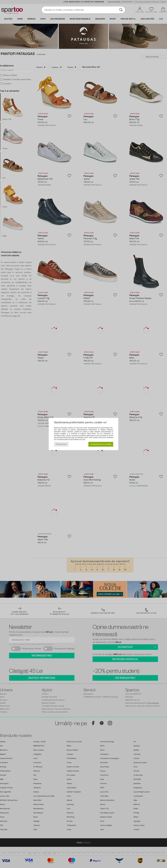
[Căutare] (121, 10)
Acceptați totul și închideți (101, 444)
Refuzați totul (61, 444)
